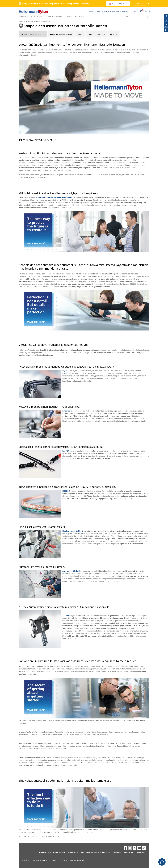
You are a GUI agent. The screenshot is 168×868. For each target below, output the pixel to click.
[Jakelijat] (166, 16)
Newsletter (128, 852)
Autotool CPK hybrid (71, 571)
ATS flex (66, 616)
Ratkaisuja (36, 17)
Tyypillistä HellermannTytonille (33, 34)
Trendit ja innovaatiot (96, 34)
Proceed (139, 4)
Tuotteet (23, 17)
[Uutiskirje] (166, 21)
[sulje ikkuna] (149, 4)
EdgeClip (66, 371)
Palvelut (79, 17)
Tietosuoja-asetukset (78, 860)
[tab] (84, 139)
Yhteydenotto (45, 852)
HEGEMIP (66, 491)
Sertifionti (113, 34)
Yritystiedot (73, 852)
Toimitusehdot (59, 852)
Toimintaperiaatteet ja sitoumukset (95, 852)
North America (118, 3)
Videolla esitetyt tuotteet (40, 140)
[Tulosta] (166, 25)
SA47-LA (66, 451)
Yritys (68, 17)
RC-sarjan (66, 411)
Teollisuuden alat (53, 17)
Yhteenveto (140, 852)
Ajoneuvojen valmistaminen (61, 34)
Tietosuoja (117, 852)
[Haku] (137, 17)
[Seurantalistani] (166, 30)
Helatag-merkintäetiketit (73, 531)
